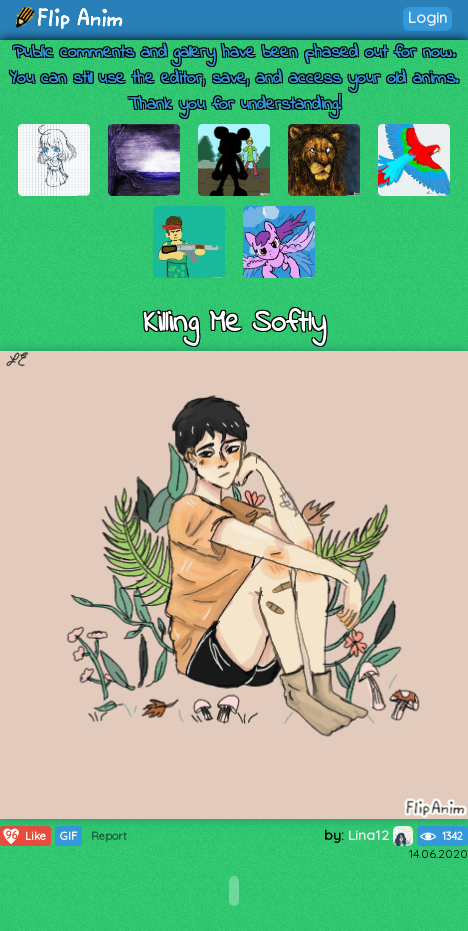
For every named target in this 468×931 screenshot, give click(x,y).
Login (427, 17)
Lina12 (380, 835)
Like (23, 836)
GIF (68, 836)
